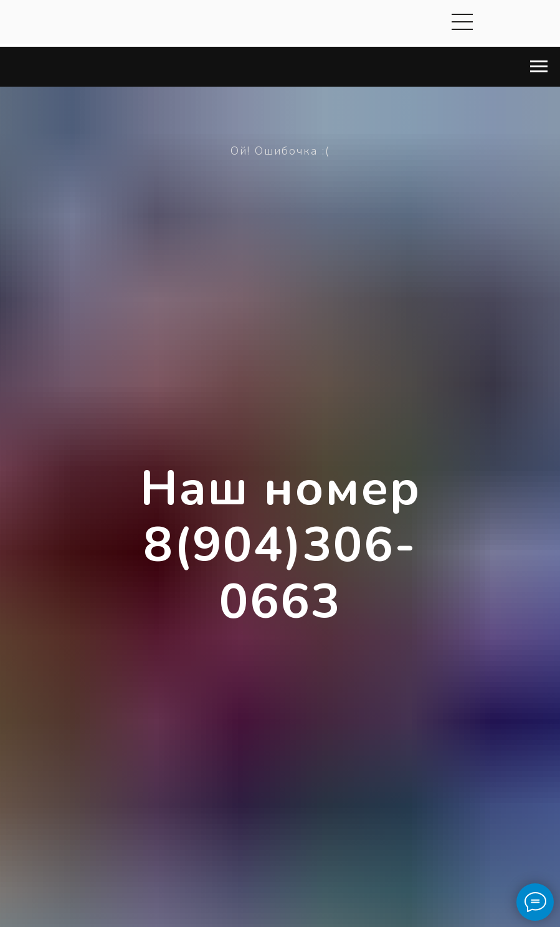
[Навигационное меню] (539, 67)
